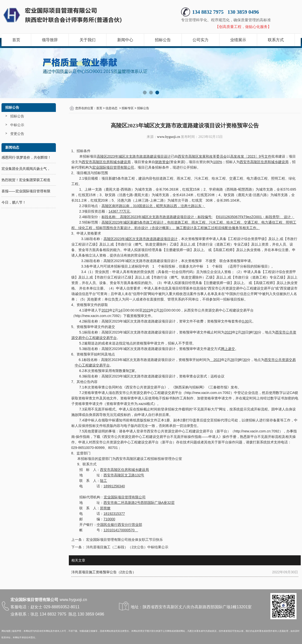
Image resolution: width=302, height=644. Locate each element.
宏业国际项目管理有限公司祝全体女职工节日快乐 (124, 540)
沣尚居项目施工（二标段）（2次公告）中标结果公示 (127, 547)
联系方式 (276, 40)
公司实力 (201, 40)
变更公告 (17, 134)
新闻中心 (125, 40)
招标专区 (128, 108)
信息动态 (111, 108)
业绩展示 (238, 40)
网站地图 (6, 631)
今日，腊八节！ (14, 202)
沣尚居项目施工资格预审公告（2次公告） (104, 572)
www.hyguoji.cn (169, 137)
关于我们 (88, 40)
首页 (16, 40)
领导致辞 (50, 40)
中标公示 (17, 125)
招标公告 (163, 40)
